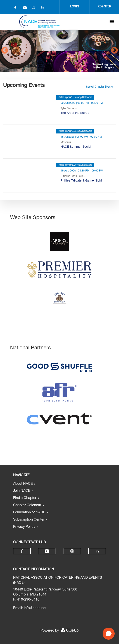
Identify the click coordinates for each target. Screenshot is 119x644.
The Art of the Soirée (75, 113)
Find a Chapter (25, 498)
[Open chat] (109, 634)
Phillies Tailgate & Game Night (81, 181)
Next (114, 51)
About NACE (23, 484)
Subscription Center (29, 520)
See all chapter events (99, 87)
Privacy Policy (24, 527)
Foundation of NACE (29, 513)
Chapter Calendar (27, 506)
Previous (5, 51)
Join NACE (22, 491)
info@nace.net (35, 608)
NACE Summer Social (76, 147)
